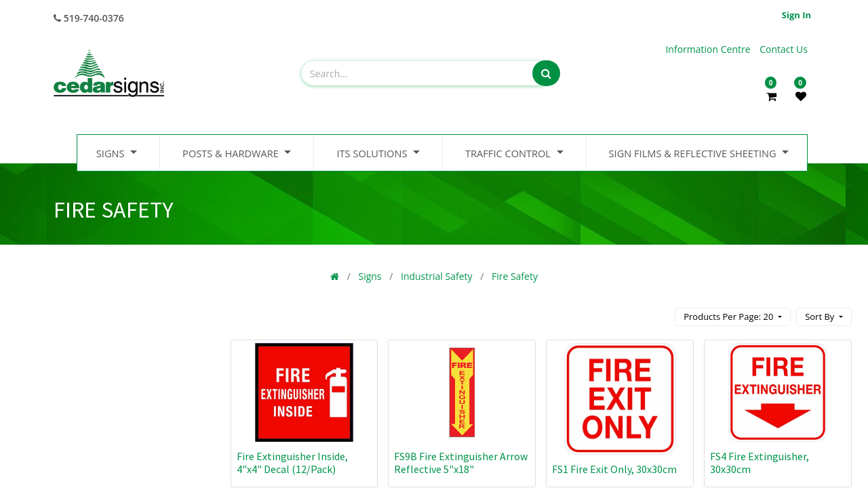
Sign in (796, 15)
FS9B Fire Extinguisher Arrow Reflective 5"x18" (461, 463)
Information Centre (709, 49)
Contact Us (784, 49)
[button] (824, 317)
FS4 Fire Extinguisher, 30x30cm (759, 463)
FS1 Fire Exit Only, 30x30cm (614, 469)
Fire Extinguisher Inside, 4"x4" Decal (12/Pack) (292, 463)
